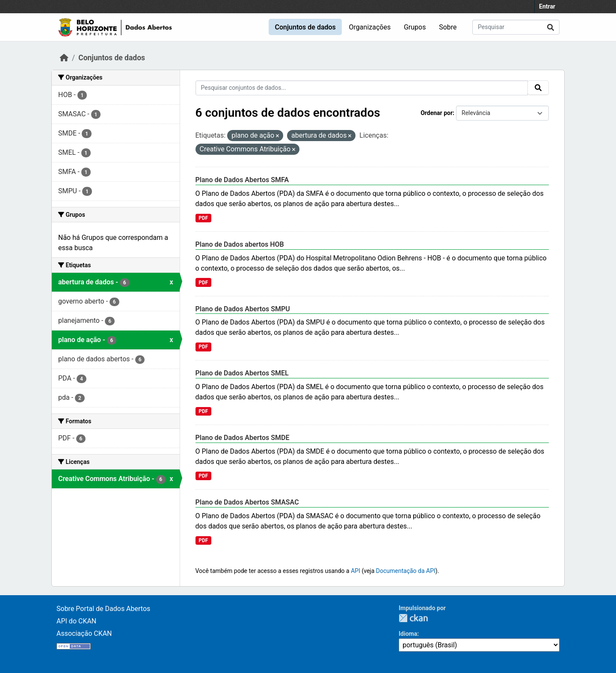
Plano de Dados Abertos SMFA (242, 180)
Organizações (370, 27)
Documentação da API (406, 571)
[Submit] (551, 27)
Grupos (415, 27)
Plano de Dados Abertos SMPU (243, 309)
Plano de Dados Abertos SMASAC (247, 502)
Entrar (547, 6)
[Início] (64, 58)
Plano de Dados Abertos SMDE (243, 438)
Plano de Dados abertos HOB (240, 244)
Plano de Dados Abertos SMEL (242, 373)
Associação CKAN (84, 633)
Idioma (408, 634)
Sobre (448, 27)
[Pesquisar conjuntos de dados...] (516, 27)
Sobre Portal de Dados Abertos (103, 609)
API (355, 571)
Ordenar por (437, 113)
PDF (203, 218)
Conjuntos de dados (305, 27)
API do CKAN (76, 621)
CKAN (413, 618)
